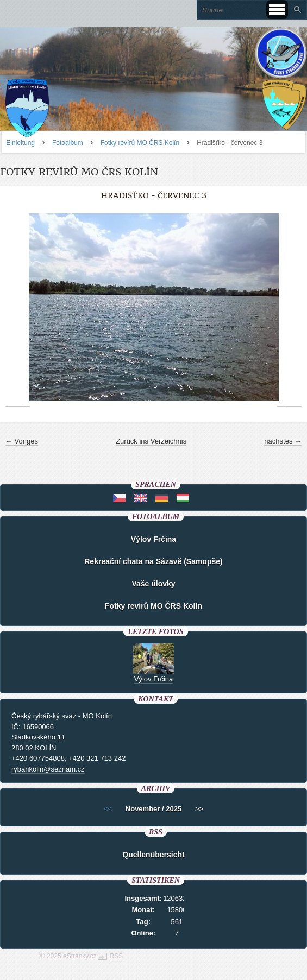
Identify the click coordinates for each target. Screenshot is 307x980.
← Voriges (22, 441)
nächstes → (283, 441)
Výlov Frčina (153, 539)
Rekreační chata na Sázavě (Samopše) (153, 561)
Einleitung (20, 143)
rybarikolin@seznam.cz (48, 769)
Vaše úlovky (153, 584)
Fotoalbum (68, 143)
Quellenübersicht (153, 855)
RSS (117, 956)
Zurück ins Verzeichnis (151, 441)
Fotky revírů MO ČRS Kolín (140, 143)
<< (108, 809)
